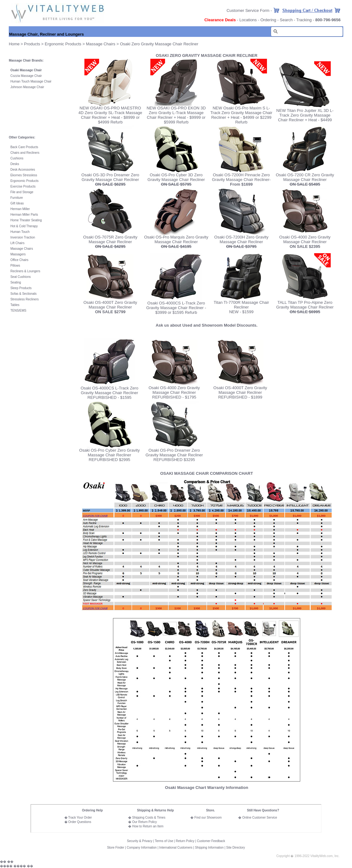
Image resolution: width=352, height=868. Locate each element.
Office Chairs (19, 260)
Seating (16, 282)
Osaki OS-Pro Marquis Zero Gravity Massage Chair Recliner (176, 242)
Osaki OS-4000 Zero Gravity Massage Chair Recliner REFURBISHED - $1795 (174, 392)
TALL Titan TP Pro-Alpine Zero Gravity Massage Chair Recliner (305, 305)
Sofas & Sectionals (23, 294)
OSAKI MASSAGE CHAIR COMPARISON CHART (206, 473)
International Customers (176, 848)
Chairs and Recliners (25, 153)
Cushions (17, 158)
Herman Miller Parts (24, 215)
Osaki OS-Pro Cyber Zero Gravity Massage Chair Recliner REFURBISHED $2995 (109, 455)
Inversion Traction (23, 237)
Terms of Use (164, 841)
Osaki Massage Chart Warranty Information (207, 788)
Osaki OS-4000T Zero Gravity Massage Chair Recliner (110, 305)
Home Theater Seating (26, 220)
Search (286, 20)
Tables (15, 305)
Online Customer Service (260, 818)
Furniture (17, 198)
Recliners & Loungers (25, 271)
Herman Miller (20, 209)
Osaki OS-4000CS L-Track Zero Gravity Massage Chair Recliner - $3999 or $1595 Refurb (176, 308)
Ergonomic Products (63, 44)
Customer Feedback (211, 841)
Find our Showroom (208, 818)
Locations (248, 20)
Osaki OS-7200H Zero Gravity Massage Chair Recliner (241, 242)
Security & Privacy (140, 841)
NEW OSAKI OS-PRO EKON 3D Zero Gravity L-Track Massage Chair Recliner (176, 113)
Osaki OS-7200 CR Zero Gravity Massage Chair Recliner (305, 180)
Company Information (142, 848)
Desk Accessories (23, 170)
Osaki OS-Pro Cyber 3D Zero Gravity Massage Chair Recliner (176, 180)
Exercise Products (23, 186)
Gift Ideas (17, 203)
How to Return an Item (148, 826)
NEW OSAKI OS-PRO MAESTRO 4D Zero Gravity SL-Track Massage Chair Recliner (110, 113)
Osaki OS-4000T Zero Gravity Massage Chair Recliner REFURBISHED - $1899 (240, 392)
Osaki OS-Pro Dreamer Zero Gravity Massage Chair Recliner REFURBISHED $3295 (174, 453)
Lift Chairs (17, 243)
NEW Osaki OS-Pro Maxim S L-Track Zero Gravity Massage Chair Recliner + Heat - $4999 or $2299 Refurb (241, 115)
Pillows (15, 266)
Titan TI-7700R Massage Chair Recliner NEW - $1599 (241, 307)
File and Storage (22, 192)
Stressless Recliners (25, 299)
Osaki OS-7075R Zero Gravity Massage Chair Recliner (110, 242)
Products (32, 44)
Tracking (304, 20)
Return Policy (185, 841)
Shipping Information (209, 848)
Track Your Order (80, 818)
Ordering (268, 20)
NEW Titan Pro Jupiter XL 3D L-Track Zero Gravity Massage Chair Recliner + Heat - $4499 (305, 115)
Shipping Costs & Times (149, 818)
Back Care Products (24, 147)
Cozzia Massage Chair (26, 76)
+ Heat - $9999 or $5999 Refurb (185, 120)
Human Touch (20, 232)
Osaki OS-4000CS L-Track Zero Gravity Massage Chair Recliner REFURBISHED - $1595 (109, 393)
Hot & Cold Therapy (24, 226)
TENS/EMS (18, 311)
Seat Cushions (20, 277)
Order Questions (80, 822)
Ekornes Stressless (24, 175)
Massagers (18, 254)
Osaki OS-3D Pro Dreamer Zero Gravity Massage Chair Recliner (110, 180)
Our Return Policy (145, 822)
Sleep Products (21, 288)
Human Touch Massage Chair (31, 81)
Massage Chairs (101, 44)
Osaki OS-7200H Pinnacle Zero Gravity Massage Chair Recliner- (241, 180)
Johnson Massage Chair (27, 87)
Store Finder (116, 848)
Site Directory (236, 848)
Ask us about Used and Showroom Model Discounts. (207, 325)
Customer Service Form (248, 10)
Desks (15, 164)
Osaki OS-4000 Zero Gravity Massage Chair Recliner (305, 242)
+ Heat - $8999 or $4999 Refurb (119, 120)
